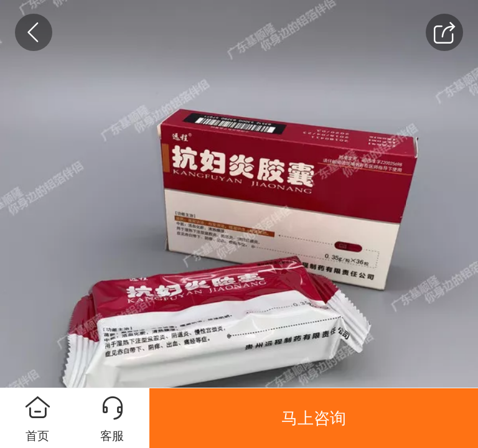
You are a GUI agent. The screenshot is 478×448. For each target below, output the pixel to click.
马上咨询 (314, 418)
